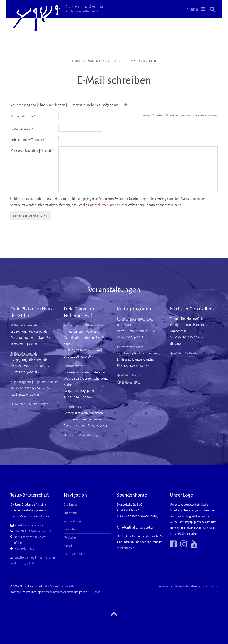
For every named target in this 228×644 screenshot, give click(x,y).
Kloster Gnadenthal (88, 8)
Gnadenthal (70, 505)
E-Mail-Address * (22, 129)
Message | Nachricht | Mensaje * (32, 151)
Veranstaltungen (73, 521)
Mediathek (70, 538)
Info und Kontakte (74, 554)
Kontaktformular (25, 549)
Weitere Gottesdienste (187, 353)
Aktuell (68, 546)
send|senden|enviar (31, 216)
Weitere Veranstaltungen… (30, 404)
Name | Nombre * (23, 116)
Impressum (165, 586)
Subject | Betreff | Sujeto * (28, 140)
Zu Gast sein (71, 513)
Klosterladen (71, 529)
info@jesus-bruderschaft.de (32, 525)
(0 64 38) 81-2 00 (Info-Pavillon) (33, 531)
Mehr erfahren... (126, 548)
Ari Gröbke (94, 592)
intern (117, 61)
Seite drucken (210, 586)
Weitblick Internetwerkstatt (57, 592)
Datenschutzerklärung (103, 205)
